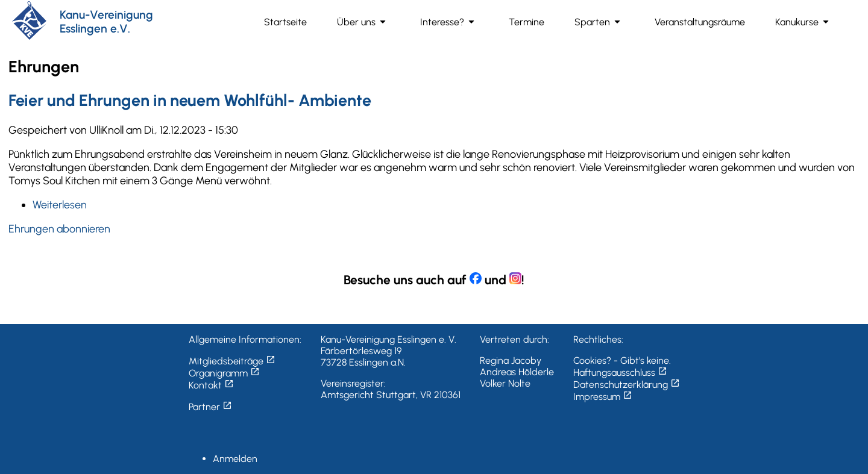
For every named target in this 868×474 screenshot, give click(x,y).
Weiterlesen (60, 205)
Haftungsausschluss (620, 373)
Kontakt (211, 385)
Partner (210, 407)
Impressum (603, 397)
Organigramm (224, 373)
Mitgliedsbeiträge (232, 361)
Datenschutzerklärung (627, 385)
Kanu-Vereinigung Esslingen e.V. (106, 22)
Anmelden (235, 459)
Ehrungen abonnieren (59, 229)
